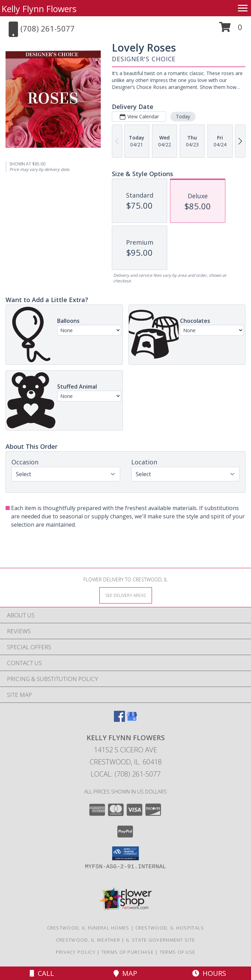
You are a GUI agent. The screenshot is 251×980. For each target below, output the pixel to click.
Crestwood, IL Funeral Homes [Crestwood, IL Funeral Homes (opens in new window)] (88, 928)
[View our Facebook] (119, 720)
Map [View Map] (125, 973)
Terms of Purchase (128, 952)
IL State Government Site (160, 940)
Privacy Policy (76, 952)
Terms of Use (178, 952)
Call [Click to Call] (42, 973)
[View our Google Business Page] (132, 720)
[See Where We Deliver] (126, 595)
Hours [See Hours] (209, 973)
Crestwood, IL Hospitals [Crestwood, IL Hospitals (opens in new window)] (170, 928)
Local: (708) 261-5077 (126, 774)
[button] (231, 30)
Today (183, 116)
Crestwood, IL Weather (88, 940)
